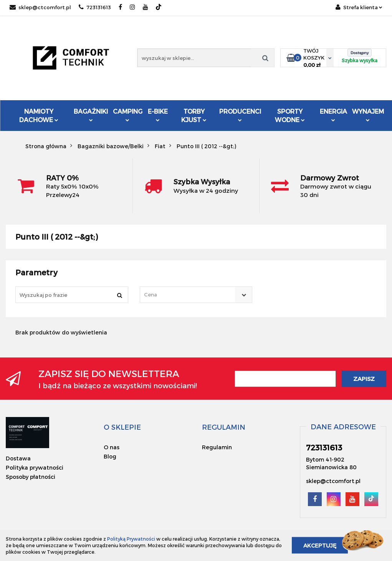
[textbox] (189, 295)
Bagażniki (91, 115)
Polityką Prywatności (131, 539)
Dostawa (18, 458)
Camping (128, 115)
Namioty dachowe (39, 115)
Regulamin (217, 447)
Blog (110, 456)
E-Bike (158, 115)
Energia (333, 115)
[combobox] (196, 295)
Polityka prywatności (35, 467)
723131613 (95, 7)
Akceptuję (320, 545)
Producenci (240, 115)
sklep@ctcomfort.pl (40, 7)
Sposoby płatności (31, 477)
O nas (112, 447)
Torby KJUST (194, 115)
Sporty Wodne (290, 115)
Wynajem (368, 115)
